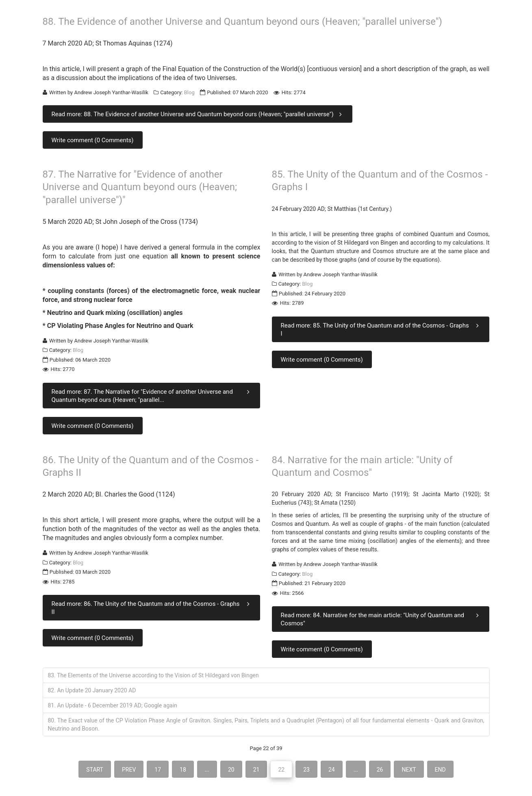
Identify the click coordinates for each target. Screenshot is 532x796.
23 (306, 770)
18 (183, 770)
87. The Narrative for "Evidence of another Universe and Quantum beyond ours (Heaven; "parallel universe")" (140, 187)
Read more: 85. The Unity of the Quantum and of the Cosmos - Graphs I (382, 329)
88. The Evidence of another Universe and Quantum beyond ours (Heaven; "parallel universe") (242, 22)
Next (409, 770)
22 (281, 770)
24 (332, 770)
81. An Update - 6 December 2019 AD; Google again (113, 705)
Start (95, 770)
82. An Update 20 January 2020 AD (92, 690)
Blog (189, 92)
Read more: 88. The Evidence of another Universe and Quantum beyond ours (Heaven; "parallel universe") (198, 114)
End (440, 770)
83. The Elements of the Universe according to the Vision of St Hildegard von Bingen (153, 675)
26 (380, 770)
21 (256, 770)
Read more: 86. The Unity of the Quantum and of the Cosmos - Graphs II (152, 608)
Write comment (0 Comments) (93, 140)
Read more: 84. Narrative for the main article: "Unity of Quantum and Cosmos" (382, 619)
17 (158, 770)
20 (231, 770)
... (207, 770)
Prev (129, 770)
